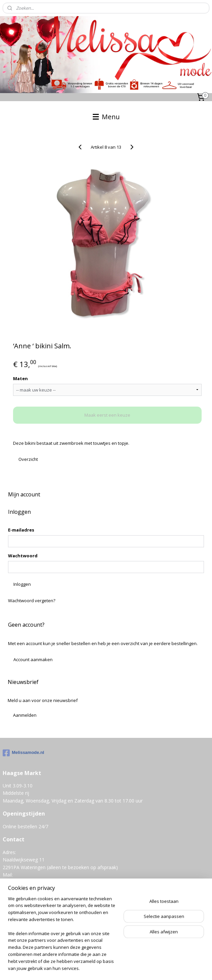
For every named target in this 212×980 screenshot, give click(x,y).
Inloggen (22, 584)
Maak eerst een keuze (107, 415)
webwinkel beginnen (182, 957)
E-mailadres (21, 530)
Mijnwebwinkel (117, 968)
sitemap (142, 957)
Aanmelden (25, 715)
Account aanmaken (33, 659)
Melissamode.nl (23, 753)
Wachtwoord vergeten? (32, 601)
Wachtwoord (23, 556)
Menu (106, 117)
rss (156, 957)
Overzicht (28, 459)
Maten (20, 378)
